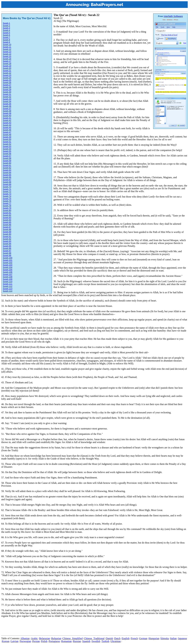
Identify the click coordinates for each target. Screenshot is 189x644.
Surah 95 (7, 246)
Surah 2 (6, 26)
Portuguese (54, 641)
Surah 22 (7, 73)
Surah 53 (7, 146)
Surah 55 (7, 151)
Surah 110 (8, 281)
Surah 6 (6, 35)
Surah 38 (7, 111)
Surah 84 (7, 220)
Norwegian (25, 641)
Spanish (86, 641)
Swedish (96, 641)
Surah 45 (7, 127)
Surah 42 (7, 120)
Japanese (182, 638)
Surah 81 (7, 213)
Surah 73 (7, 194)
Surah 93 (7, 241)
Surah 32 (7, 97)
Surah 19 (7, 66)
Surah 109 (8, 279)
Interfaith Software (173, 16)
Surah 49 (7, 137)
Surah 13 (7, 52)
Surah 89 (7, 232)
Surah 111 (8, 284)
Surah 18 (7, 63)
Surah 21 (7, 71)
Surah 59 (7, 161)
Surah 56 (7, 153)
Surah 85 (7, 222)
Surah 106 (8, 272)
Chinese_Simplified (73, 638)
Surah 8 (6, 40)
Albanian (25, 638)
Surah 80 (7, 210)
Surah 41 (7, 118)
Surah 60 (7, 163)
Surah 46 (7, 130)
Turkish (105, 641)
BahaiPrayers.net (107, 5)
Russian (77, 641)
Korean (6, 641)
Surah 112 (8, 286)
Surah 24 (7, 78)
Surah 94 (7, 244)
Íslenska (165, 638)
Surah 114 (8, 291)
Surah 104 (8, 267)
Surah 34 (7, 101)
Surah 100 (8, 258)
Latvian (15, 641)
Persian (36, 641)
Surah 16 (7, 59)
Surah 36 (7, 106)
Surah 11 (7, 47)
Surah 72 (7, 191)
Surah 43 (7, 123)
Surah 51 (7, 142)
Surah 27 (7, 85)
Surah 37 (7, 108)
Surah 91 (7, 236)
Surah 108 (8, 277)
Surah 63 (7, 170)
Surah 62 (7, 168)
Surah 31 (7, 94)
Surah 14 (7, 54)
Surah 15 (7, 56)
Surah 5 (6, 33)
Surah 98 (7, 253)
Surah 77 (7, 203)
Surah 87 (7, 227)
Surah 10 (7, 44)
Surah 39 (7, 113)
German (143, 638)
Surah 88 (7, 229)
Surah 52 (7, 144)
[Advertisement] (59, 627)
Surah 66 (7, 177)
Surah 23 (7, 75)
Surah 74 (7, 196)
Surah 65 (7, 175)
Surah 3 (6, 28)
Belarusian (44, 638)
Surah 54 (7, 149)
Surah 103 (8, 265)
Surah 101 (8, 260)
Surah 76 (7, 201)
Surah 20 (7, 68)
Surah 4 (6, 30)
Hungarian (154, 638)
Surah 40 (7, 116)
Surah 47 (7, 132)
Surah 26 (7, 82)
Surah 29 (7, 90)
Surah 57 (7, 156)
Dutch (117, 638)
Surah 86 (7, 225)
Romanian (66, 641)
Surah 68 (7, 182)
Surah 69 (7, 184)
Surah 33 (7, 99)
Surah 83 (7, 217)
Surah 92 (7, 239)
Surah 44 (7, 125)
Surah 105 (8, 270)
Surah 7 (6, 37)
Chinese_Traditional (94, 638)
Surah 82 (7, 215)
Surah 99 (7, 255)
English (126, 638)
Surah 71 (7, 189)
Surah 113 (8, 289)
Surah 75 (7, 199)
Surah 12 (7, 49)
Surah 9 (6, 42)
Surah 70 (7, 187)
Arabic (34, 638)
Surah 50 (7, 139)
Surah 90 (7, 234)
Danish (109, 638)
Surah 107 (8, 274)
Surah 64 (7, 172)
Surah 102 (8, 263)
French (134, 638)
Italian (173, 638)
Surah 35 (7, 104)
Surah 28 (7, 87)
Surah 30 (7, 92)
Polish (44, 641)
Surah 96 (7, 248)
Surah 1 (6, 23)
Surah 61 (7, 165)
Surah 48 (7, 135)
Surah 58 (7, 158)
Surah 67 (7, 180)
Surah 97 (7, 251)
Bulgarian (56, 638)
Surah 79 (7, 208)
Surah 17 (7, 61)
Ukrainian (116, 641)
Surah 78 (7, 206)
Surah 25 (7, 80)
